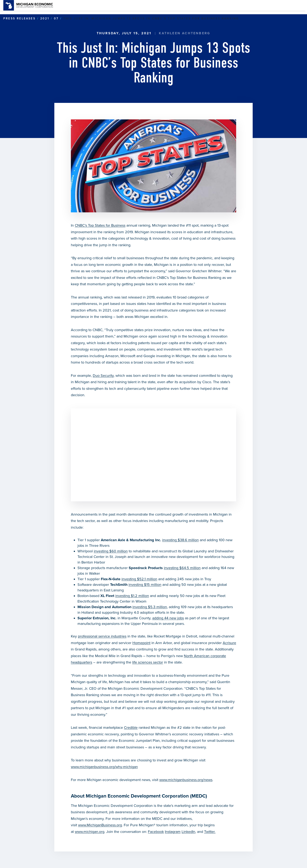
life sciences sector (148, 662)
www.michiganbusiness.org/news (186, 780)
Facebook (156, 832)
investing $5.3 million (150, 607)
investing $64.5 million (182, 568)
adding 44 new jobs (168, 618)
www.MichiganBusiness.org (100, 825)
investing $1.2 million (132, 596)
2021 (45, 18)
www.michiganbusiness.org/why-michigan (104, 767)
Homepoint (141, 643)
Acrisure (229, 643)
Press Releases (19, 18)
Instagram (173, 832)
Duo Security (103, 376)
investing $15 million (145, 585)
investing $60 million (111, 551)
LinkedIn (188, 832)
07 (56, 18)
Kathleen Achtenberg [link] (185, 33)
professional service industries (102, 636)
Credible (131, 728)
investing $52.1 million (139, 579)
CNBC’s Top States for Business (100, 225)
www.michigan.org (90, 832)
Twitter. (210, 832)
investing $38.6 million (180, 540)
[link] (28, 5)
